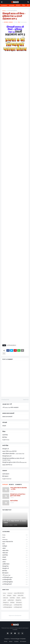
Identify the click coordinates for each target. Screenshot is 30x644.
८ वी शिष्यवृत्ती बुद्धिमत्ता (12, 11)
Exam (15, 537)
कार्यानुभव (15, 546)
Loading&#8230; (15, 199)
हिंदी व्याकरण (5, 476)
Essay (15, 535)
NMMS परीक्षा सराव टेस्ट (15, 542)
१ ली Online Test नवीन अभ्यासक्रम (10, 408)
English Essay (6, 440)
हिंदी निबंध (5, 437)
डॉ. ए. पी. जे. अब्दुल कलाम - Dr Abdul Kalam (15, 522)
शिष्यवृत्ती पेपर (15, 566)
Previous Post (5, 400)
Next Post (26, 400)
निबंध (24, 5)
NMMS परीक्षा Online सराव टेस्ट (9, 451)
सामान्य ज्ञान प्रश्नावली (7, 417)
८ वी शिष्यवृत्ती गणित (15, 580)
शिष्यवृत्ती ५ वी (6, 449)
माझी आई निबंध (14, 501)
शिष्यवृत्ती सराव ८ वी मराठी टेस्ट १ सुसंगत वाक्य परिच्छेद (18, 495)
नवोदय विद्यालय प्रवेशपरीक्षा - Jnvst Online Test (13, 454)
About (11, 641)
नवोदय (15, 548)
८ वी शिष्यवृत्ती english (15, 578)
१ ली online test (15, 575)
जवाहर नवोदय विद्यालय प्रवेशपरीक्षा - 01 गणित (18, 489)
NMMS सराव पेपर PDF (7, 465)
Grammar (15, 540)
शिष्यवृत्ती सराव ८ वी (7, 456)
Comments (18, 484)
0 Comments (23, 22)
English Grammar (7, 479)
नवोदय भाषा (15, 553)
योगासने (4, 426)
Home (4, 11)
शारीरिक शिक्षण (15, 564)
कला (15, 544)
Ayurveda (12, 5)
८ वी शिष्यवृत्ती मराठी (15, 584)
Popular (5, 484)
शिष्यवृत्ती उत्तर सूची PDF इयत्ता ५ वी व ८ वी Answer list (14, 462)
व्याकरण (18, 5)
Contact (16, 641)
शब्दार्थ (15, 562)
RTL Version (23, 641)
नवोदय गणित (15, 551)
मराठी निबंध (5, 435)
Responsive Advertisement (15, 616)
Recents (11, 484)
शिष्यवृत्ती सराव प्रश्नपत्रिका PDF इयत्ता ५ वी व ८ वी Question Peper (13, 459)
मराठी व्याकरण (6, 474)
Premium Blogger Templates (18, 639)
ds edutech (4, 5)
